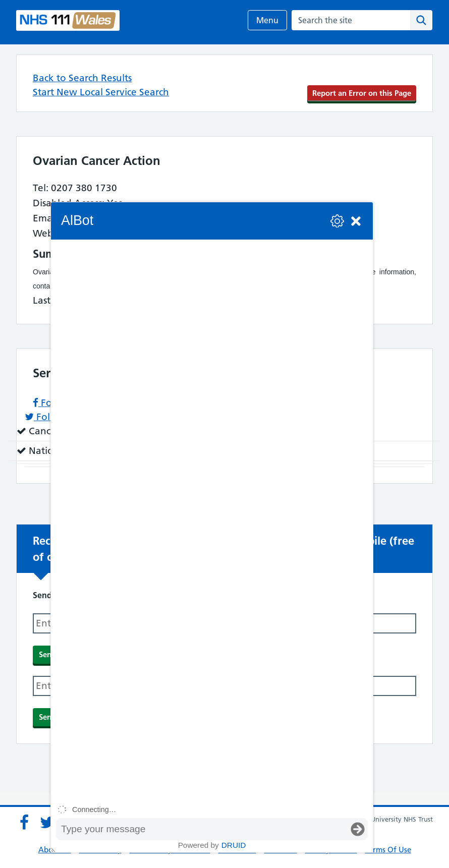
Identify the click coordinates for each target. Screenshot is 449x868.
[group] (212, 520)
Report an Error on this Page (362, 93)
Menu (267, 20)
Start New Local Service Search (101, 92)
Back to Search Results (82, 78)
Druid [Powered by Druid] (234, 845)
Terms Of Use (388, 850)
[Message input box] (202, 829)
